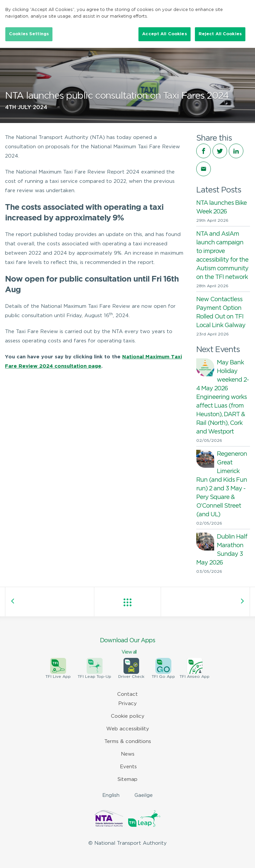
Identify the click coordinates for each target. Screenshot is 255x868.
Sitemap (127, 779)
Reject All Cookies (220, 34)
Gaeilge (144, 795)
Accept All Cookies (164, 34)
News (128, 754)
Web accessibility (128, 729)
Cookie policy (128, 716)
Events (128, 767)
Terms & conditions (128, 742)
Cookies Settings (29, 34)
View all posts (127, 602)
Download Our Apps (127, 647)
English (111, 795)
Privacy (127, 704)
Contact (127, 694)
